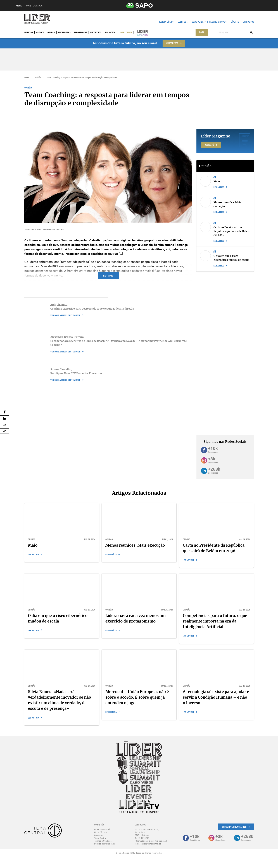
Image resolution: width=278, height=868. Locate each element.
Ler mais (108, 276)
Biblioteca (110, 32)
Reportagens (80, 32)
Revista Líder (165, 22)
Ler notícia (34, 555)
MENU (19, 6)
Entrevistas (64, 32)
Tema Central (100, 838)
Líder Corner (125, 32)
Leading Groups (217, 22)
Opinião (51, 32)
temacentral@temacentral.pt (148, 844)
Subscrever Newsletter (234, 827)
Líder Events (140, 32)
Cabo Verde (198, 22)
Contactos (248, 22)
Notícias (29, 32)
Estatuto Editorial (102, 830)
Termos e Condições (103, 841)
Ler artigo (219, 187)
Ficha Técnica (100, 832)
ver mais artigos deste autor (65, 315)
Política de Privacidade (104, 844)
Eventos (182, 22)
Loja (202, 32)
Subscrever (172, 43)
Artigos (40, 32)
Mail (29, 6)
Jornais (38, 6)
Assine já (209, 145)
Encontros (96, 32)
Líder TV (235, 22)
